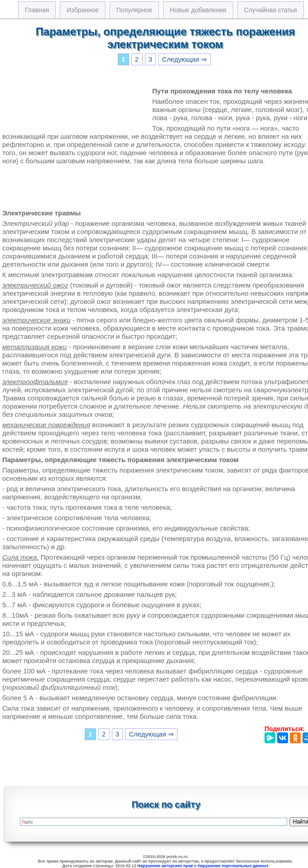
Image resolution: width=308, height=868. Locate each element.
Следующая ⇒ (185, 59)
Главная (37, 10)
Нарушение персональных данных (233, 866)
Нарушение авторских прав (165, 866)
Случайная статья (271, 10)
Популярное (134, 10)
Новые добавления (198, 10)
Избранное (83, 10)
